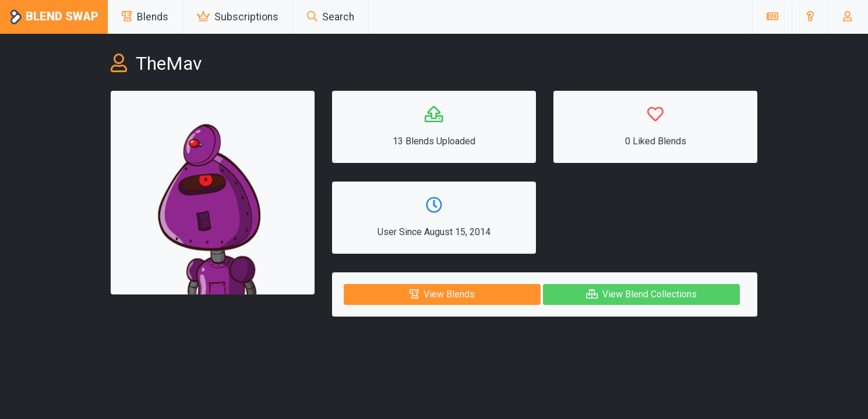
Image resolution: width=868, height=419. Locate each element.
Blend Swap (54, 17)
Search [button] (331, 17)
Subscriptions (238, 17)
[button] (810, 17)
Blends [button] (145, 17)
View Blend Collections (641, 294)
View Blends (442, 294)
